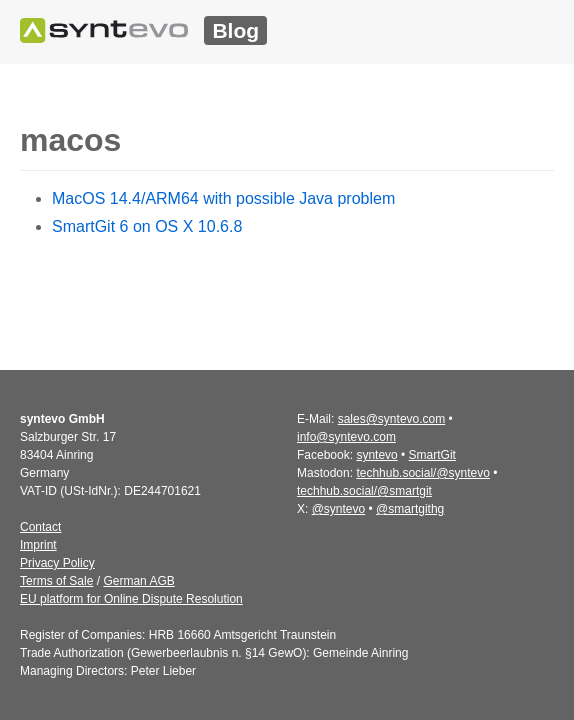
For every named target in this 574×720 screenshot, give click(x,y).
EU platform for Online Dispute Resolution (131, 599)
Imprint (38, 545)
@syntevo (339, 509)
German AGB (138, 581)
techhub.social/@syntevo (423, 473)
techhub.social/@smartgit (364, 491)
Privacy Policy (57, 563)
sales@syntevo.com (392, 419)
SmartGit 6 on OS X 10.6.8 (147, 226)
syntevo (376, 455)
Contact (40, 527)
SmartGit (432, 455)
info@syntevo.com (346, 437)
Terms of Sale (56, 581)
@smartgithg (410, 509)
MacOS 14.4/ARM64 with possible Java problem (223, 198)
